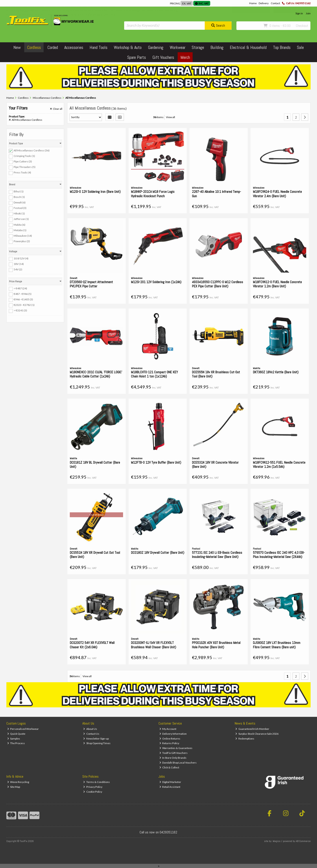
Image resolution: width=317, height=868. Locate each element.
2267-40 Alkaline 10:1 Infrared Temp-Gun (217, 194)
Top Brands (282, 47)
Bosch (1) (19, 197)
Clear (56, 109)
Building (217, 47)
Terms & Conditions (97, 782)
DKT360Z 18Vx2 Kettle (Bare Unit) (276, 372)
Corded (53, 47)
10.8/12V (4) (21, 258)
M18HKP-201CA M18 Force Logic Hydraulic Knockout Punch (153, 194)
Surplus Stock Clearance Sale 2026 (257, 734)
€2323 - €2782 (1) (24, 305)
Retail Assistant (170, 787)
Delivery (264, 3)
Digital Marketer (170, 782)
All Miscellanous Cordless (26, 120)
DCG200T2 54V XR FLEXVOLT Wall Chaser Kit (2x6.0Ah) (92, 645)
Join (308, 13)
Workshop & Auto (128, 47)
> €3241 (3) (20, 310)
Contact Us (91, 734)
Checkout (302, 26)
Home (253, 3)
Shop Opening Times (97, 743)
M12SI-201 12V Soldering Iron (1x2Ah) (156, 282)
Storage (198, 47)
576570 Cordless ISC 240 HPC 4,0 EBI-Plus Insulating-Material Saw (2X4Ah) (279, 555)
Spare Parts (137, 57)
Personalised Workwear (23, 729)
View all (170, 117)
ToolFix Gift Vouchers (174, 753)
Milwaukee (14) (23, 236)
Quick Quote (16, 734)
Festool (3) (20, 208)
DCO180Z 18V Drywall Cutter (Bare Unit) (158, 553)
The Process (16, 743)
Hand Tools (99, 47)
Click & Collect (169, 767)
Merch (185, 57)
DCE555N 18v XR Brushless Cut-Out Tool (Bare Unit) (216, 374)
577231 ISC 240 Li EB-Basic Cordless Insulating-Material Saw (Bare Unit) (217, 555)
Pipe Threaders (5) (25, 167)
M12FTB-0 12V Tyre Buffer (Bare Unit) (156, 462)
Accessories (74, 47)
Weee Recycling (18, 782)
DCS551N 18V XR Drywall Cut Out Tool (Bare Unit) (95, 555)
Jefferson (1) (21, 219)
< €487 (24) (20, 288)
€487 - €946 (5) (23, 294)
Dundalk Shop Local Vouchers (178, 763)
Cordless (34, 47)
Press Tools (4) (22, 172)
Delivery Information (173, 734)
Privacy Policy (93, 787)
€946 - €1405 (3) (23, 299)
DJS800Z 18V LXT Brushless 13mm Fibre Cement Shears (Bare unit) (277, 645)
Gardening (156, 47)
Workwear (178, 47)
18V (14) (19, 264)
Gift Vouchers (163, 57)
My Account (168, 729)
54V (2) (18, 269)
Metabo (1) (20, 230)
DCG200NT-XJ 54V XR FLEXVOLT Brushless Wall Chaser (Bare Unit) (154, 645)
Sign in (299, 13)
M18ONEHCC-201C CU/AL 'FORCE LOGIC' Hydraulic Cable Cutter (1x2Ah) (96, 374)
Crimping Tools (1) (24, 156)
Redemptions (245, 739)
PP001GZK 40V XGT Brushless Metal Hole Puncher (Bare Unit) (216, 645)
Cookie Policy (93, 792)
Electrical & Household (248, 47)
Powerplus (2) (22, 241)
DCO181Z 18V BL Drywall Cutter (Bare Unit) (95, 465)
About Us (90, 729)
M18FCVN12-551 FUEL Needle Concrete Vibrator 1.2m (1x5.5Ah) (279, 465)
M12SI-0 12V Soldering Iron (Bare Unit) (95, 192)
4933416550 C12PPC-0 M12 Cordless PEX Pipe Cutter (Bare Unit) (217, 284)
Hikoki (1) (19, 213)
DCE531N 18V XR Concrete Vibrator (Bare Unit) (215, 465)
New (17, 47)
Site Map (14, 787)
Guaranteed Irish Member (252, 729)
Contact (275, 3)
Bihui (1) (19, 191)
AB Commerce (303, 841)
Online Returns (170, 739)
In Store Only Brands (173, 758)
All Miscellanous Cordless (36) (32, 150)
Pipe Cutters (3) (23, 161)
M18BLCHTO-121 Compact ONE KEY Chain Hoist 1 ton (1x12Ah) (154, 374)
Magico (277, 841)
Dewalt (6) (20, 202)
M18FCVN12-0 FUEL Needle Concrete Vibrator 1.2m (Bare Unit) (277, 284)
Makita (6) (19, 224)
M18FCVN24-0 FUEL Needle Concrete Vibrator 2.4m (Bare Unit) (277, 194)
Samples (14, 739)
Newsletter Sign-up (96, 739)
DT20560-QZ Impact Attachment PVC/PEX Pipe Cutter (91, 284)
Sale (300, 47)
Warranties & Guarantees (176, 748)
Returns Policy (169, 743)
